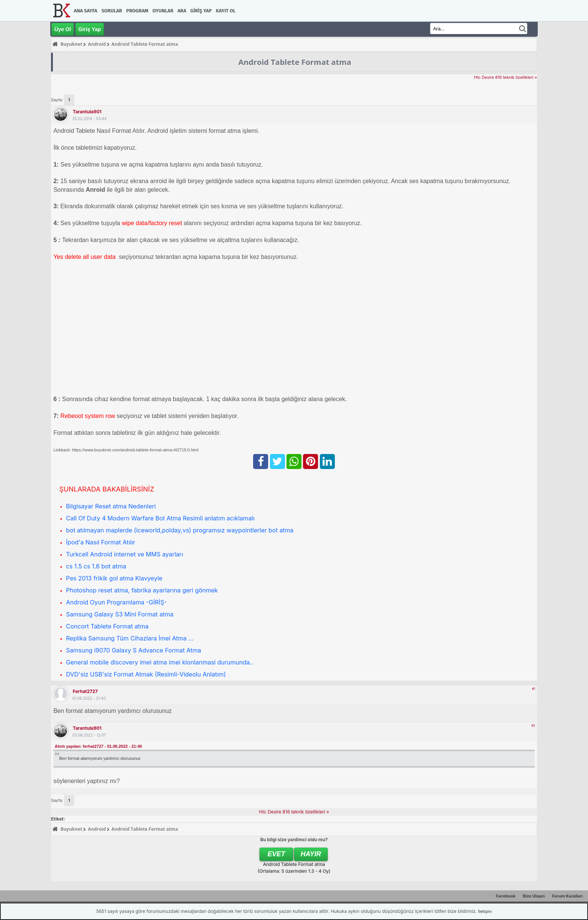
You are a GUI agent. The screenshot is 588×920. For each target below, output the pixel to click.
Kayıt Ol (226, 11)
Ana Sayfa (85, 11)
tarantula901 (87, 112)
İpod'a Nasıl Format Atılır (101, 542)
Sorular (112, 11)
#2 (533, 726)
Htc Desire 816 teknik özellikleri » (505, 77)
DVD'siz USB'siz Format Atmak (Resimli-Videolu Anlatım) (146, 674)
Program (137, 11)
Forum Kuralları (567, 896)
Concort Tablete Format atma (107, 626)
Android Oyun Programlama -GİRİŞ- (116, 602)
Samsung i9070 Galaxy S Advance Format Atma (133, 650)
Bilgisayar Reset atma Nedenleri (111, 506)
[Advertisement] (278, 320)
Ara (182, 11)
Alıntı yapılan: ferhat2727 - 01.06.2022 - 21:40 (98, 746)
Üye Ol (63, 29)
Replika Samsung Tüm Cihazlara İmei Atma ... (130, 638)
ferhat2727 (85, 691)
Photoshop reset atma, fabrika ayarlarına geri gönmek (142, 590)
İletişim (485, 911)
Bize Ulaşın (534, 896)
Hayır (311, 854)
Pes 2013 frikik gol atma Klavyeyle (114, 578)
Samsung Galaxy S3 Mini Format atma (120, 614)
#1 (534, 689)
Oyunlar (163, 11)
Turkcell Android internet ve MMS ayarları (124, 554)
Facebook (506, 896)
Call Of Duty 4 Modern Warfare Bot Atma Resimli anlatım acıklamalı (160, 518)
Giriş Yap (201, 11)
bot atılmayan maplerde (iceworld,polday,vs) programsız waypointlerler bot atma (180, 530)
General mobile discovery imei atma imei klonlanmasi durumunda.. (160, 662)
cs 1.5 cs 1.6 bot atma (96, 566)
